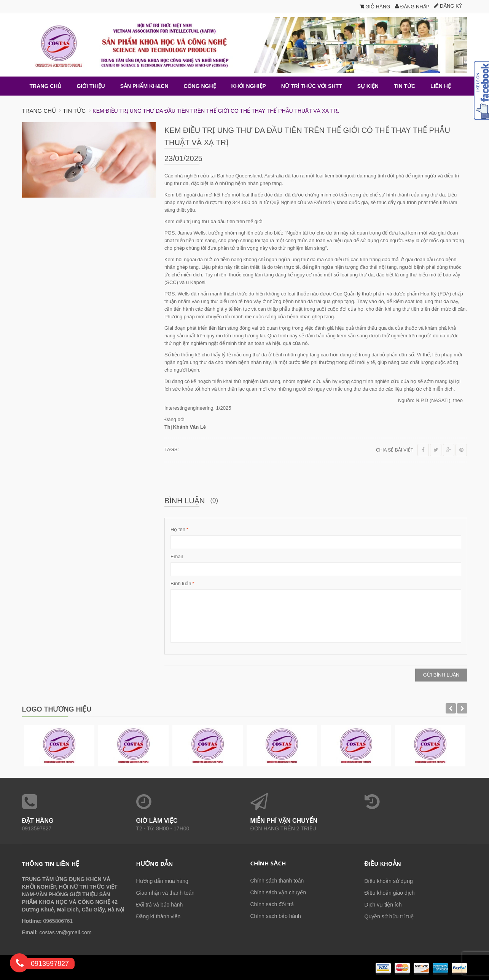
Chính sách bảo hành (276, 916)
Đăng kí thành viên (158, 916)
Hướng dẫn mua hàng (162, 881)
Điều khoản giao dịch (390, 893)
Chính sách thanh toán (277, 881)
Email (177, 556)
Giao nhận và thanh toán (166, 893)
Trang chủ (39, 111)
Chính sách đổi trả (272, 904)
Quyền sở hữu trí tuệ (389, 916)
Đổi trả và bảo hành (160, 905)
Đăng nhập (412, 7)
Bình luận (181, 584)
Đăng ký (448, 6)
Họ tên (178, 530)
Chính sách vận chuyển (278, 892)
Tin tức (74, 111)
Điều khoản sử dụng (389, 881)
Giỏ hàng (375, 7)
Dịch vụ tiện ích (383, 905)
